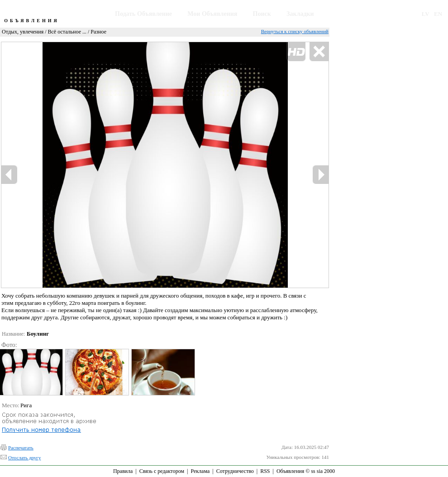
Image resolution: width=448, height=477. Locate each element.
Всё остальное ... (67, 32)
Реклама (200, 471)
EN (438, 14)
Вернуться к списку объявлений (295, 31)
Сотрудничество (235, 471)
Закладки (300, 14)
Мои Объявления (212, 14)
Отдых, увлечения (23, 32)
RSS (265, 471)
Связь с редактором (162, 471)
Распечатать (21, 448)
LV (426, 14)
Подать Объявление (143, 14)
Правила (123, 471)
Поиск (262, 14)
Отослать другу (24, 458)
